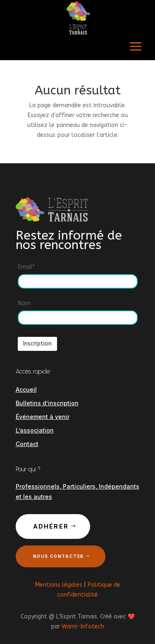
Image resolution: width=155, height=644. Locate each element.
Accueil (26, 389)
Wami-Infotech (83, 626)
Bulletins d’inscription (47, 403)
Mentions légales (59, 585)
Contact (27, 444)
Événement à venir (43, 417)
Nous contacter (58, 556)
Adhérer (51, 526)
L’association (35, 430)
